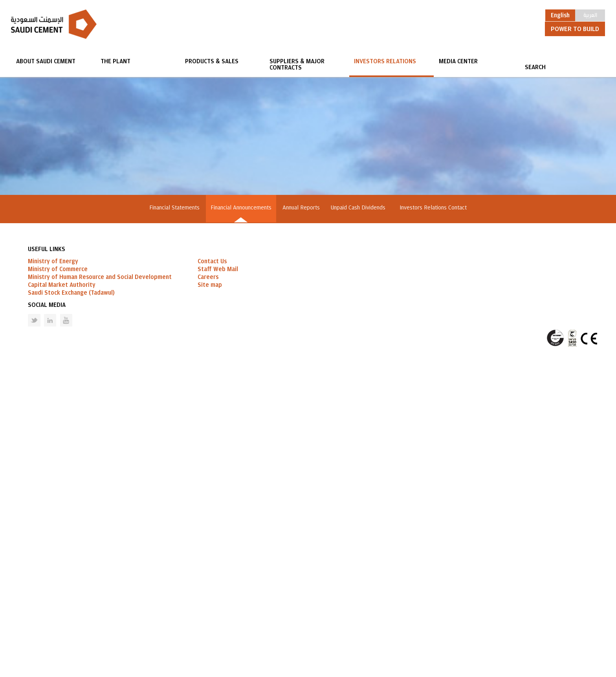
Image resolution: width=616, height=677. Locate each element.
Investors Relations (385, 61)
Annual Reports (301, 207)
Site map (210, 600)
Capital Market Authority (62, 600)
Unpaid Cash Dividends (360, 207)
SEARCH (535, 67)
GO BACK (147, 510)
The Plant (115, 61)
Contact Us (212, 576)
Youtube (61, 629)
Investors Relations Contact (433, 207)
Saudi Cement (54, 24)
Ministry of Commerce (58, 584)
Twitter (28, 629)
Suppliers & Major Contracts (297, 64)
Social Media (47, 620)
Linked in (45, 629)
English (560, 15)
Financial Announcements (241, 207)
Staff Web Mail (218, 584)
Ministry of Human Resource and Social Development (100, 592)
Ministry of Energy (53, 576)
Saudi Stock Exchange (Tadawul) (71, 608)
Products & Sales (212, 61)
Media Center (458, 61)
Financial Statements (174, 207)
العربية (590, 15)
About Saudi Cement (46, 61)
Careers (208, 592)
